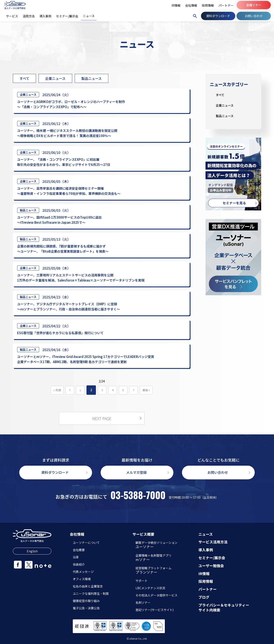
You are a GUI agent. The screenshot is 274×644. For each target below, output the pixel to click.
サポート (141, 581)
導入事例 (206, 550)
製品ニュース (92, 78)
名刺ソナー (143, 602)
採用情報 (206, 581)
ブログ (204, 597)
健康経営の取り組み (86, 601)
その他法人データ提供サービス (156, 595)
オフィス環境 (82, 579)
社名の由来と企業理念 (88, 586)
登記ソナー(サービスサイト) (155, 610)
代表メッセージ (83, 572)
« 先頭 (57, 390)
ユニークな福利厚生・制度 (91, 593)
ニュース (206, 534)
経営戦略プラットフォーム (153, 571)
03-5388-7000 (138, 495)
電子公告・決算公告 (86, 608)
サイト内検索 (209, 610)
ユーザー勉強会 (211, 566)
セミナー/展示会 (212, 558)
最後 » (146, 390)
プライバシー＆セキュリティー (224, 605)
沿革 (76, 557)
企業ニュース (55, 78)
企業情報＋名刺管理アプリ (153, 558)
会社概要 (79, 550)
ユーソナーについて (86, 543)
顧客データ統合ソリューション (156, 545)
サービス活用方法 (213, 542)
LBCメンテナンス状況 (150, 588)
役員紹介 (79, 564)
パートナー (208, 589)
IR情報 (204, 574)
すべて (24, 78)
